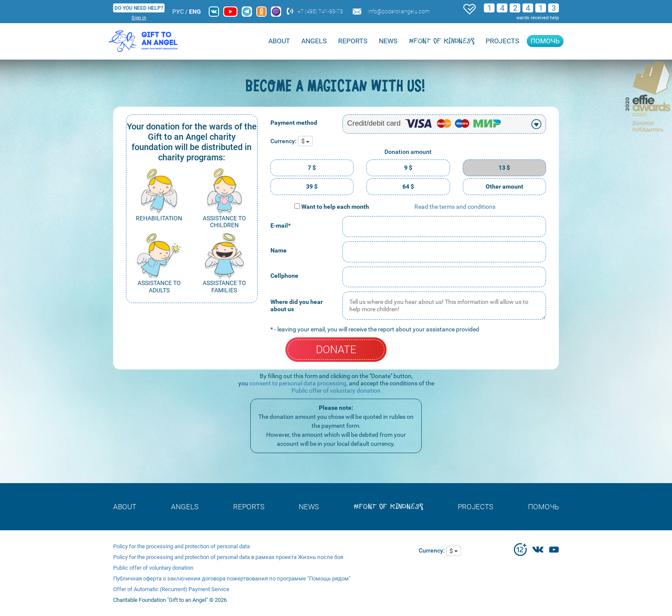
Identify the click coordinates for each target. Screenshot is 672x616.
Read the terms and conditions (455, 207)
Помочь (545, 41)
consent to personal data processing (298, 383)
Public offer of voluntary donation (336, 391)
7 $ (312, 168)
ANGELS (314, 41)
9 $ (408, 168)
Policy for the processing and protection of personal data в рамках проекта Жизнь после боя (228, 557)
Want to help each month (335, 207)
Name (279, 250)
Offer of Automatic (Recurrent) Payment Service (171, 589)
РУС (178, 12)
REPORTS (353, 41)
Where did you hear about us (297, 305)
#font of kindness (442, 41)
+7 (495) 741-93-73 (320, 11)
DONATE (336, 350)
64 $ (408, 186)
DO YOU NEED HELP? (139, 8)
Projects (502, 41)
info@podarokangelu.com (399, 11)
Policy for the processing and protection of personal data (181, 546)
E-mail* (280, 225)
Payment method (294, 123)
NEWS (388, 41)
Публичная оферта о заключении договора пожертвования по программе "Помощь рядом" (232, 578)
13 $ (504, 168)
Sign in (139, 18)
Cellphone (284, 276)
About (279, 41)
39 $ (312, 186)
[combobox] (444, 124)
